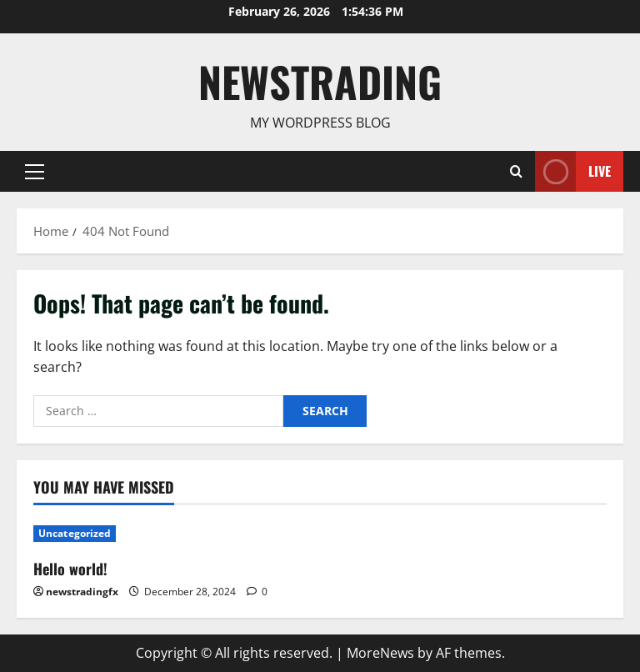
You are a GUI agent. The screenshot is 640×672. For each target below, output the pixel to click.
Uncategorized (75, 533)
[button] (35, 171)
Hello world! (70, 569)
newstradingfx (82, 592)
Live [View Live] (573, 171)
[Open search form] (516, 171)
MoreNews (380, 653)
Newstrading (320, 81)
